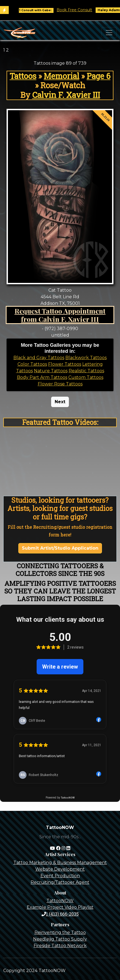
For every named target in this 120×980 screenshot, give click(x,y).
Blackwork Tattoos (86, 358)
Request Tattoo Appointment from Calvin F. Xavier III (60, 315)
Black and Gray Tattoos (39, 358)
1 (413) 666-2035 (60, 914)
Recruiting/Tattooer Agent (60, 882)
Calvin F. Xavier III (66, 95)
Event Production (60, 876)
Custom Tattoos (86, 377)
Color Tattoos (32, 364)
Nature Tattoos (51, 371)
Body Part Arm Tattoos (42, 377)
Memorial (62, 76)
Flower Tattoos (65, 364)
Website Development (60, 869)
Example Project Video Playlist (60, 907)
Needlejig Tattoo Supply (60, 939)
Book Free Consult (77, 10)
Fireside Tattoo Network (60, 946)
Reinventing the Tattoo (60, 932)
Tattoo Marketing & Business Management (60, 863)
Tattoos (23, 76)
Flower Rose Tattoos (60, 384)
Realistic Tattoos (86, 371)
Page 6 (99, 76)
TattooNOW (60, 901)
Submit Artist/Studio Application (60, 548)
